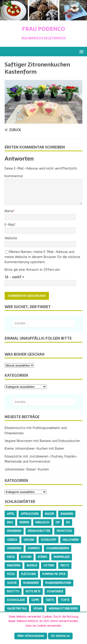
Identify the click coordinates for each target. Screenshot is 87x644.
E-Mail (10, 225)
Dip (58, 522)
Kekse (11, 557)
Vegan (38, 609)
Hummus (34, 548)
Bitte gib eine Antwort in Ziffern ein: (32, 270)
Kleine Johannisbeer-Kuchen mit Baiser (34, 449)
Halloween (71, 540)
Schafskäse (55, 591)
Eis (68, 522)
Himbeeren (14, 548)
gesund (29, 540)
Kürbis (42, 557)
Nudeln (32, 565)
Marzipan (14, 565)
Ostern (49, 565)
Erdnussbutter (39, 531)
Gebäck (12, 540)
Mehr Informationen (31, 636)
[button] (81, 51)
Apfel (11, 514)
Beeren (24, 522)
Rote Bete (33, 591)
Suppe (35, 600)
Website (11, 238)
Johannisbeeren (58, 548)
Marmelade (62, 557)
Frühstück (64, 531)
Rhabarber (31, 583)
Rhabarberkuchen (58, 583)
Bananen (67, 514)
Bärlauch (42, 522)
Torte (65, 600)
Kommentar (14, 176)
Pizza (11, 574)
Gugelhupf (48, 540)
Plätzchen (28, 574)
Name (9, 211)
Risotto (13, 591)
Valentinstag (17, 609)
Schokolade (16, 600)
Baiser (50, 514)
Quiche (12, 583)
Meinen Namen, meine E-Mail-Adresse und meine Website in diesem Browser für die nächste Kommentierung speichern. (42, 257)
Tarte (50, 600)
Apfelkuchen (30, 514)
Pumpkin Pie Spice (54, 574)
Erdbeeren (14, 531)
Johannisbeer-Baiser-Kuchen (27, 469)
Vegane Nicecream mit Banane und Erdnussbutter (42, 441)
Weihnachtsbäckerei (63, 609)
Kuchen (26, 557)
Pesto (65, 565)
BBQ (10, 522)
